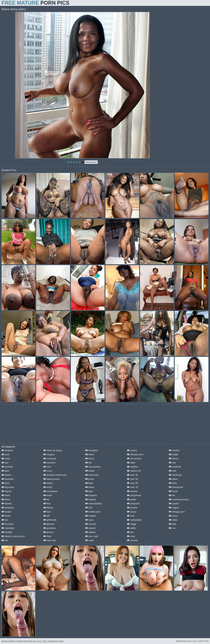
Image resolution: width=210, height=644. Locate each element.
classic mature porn (13, 536)
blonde (7, 504)
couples (49, 454)
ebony (48, 483)
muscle (90, 524)
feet (47, 504)
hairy (47, 536)
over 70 (132, 487)
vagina (174, 508)
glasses (49, 524)
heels (90, 454)
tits (172, 495)
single (173, 454)
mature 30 (134, 471)
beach (6, 475)
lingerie (91, 499)
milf (89, 508)
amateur (7, 450)
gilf (46, 516)
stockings (175, 475)
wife (172, 524)
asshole (7, 467)
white (173, 520)
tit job (173, 491)
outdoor (132, 467)
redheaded (134, 520)
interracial (92, 475)
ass (5, 463)
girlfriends (50, 520)
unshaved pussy (179, 499)
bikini (6, 495)
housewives (93, 467)
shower (174, 450)
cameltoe (8, 528)
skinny (174, 459)
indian (90, 471)
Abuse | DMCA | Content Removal (17, 641)
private (132, 508)
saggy (132, 524)
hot (88, 463)
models (91, 516)
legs (89, 491)
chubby (7, 532)
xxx (172, 528)
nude (89, 540)
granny (48, 532)
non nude (92, 536)
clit (5, 540)
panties (132, 491)
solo (173, 471)
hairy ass (50, 540)
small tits (175, 467)
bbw (5, 471)
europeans (50, 491)
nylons (132, 450)
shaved (132, 540)
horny (90, 459)
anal (5, 454)
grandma (50, 528)
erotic (48, 487)
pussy (132, 512)
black (6, 499)
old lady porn (135, 454)
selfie (131, 528)
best (5, 483)
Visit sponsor (91, 162)
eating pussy (51, 479)
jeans (90, 479)
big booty (8, 487)
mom (89, 520)
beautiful (8, 479)
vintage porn (177, 512)
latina (90, 487)
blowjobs (8, 508)
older (131, 463)
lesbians (91, 495)
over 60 (132, 483)
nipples (90, 532)
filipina (48, 508)
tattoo (173, 479)
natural (90, 528)
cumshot (49, 463)
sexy (131, 536)
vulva (173, 516)
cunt (47, 467)
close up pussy (53, 450)
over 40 (132, 475)
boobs (6, 512)
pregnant (133, 504)
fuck (47, 512)
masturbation (94, 504)
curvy (48, 471)
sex (130, 532)
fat (46, 499)
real (130, 516)
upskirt (174, 504)
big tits (6, 491)
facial (48, 495)
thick (173, 483)
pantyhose (134, 495)
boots (6, 516)
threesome (176, 487)
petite (131, 499)
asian (6, 459)
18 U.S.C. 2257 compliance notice (48, 641)
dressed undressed (55, 475)
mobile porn (93, 512)
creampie (50, 459)
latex (89, 483)
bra (5, 520)
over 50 (132, 479)
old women (134, 459)
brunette (7, 524)
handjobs (92, 450)
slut (172, 463)
